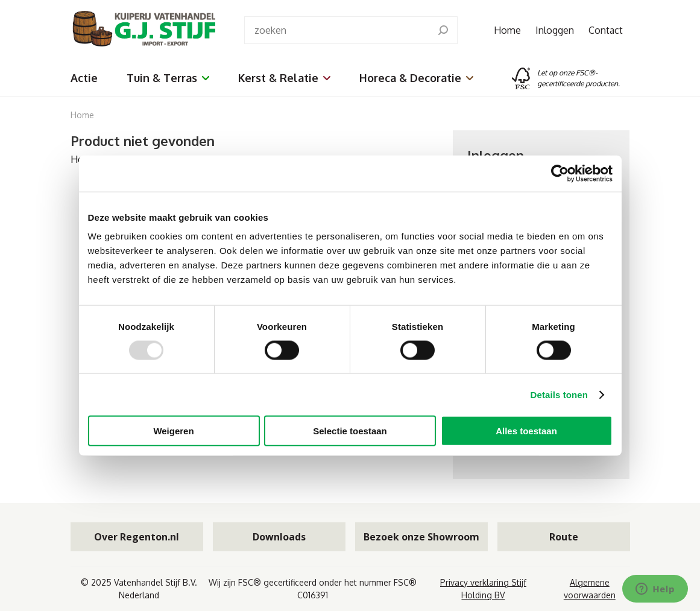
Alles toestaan (526, 431)
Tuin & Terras (168, 78)
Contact (606, 30)
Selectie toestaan (350, 431)
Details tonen (559, 394)
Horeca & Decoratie (416, 78)
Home (507, 30)
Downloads (279, 537)
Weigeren (173, 431)
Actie (84, 78)
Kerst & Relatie (284, 78)
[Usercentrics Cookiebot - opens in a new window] (560, 173)
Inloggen (555, 30)
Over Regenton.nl (137, 537)
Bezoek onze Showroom (421, 537)
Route (564, 537)
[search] (443, 30)
